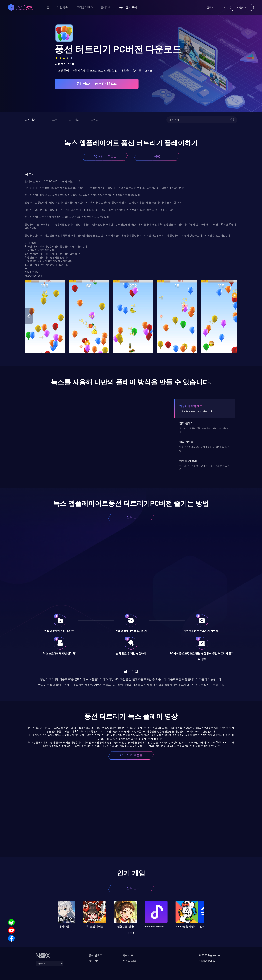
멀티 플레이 (186, 423)
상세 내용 (30, 120)
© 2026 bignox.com (210, 955)
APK (157, 157)
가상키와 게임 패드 (191, 406)
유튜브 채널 (129, 961)
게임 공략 (63, 7)
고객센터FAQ (85, 7)
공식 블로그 (95, 955)
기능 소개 (52, 120)
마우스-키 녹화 (188, 461)
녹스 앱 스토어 (128, 7)
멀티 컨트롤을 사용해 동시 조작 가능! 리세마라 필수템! (204, 449)
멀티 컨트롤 (186, 442)
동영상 (94, 120)
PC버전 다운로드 (105, 157)
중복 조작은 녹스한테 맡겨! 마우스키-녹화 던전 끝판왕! (204, 468)
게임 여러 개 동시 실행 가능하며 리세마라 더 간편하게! (204, 430)
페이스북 (128, 955)
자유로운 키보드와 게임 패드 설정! (196, 411)
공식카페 (106, 7)
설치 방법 (74, 120)
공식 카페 (94, 961)
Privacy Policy (207, 961)
